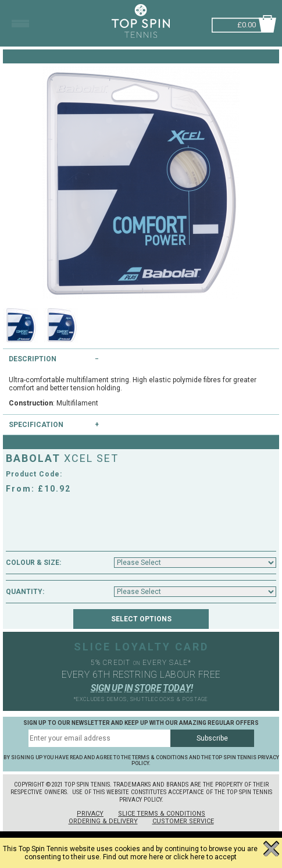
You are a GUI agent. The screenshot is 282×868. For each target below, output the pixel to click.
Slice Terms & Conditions (162, 814)
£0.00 (247, 24)
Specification (36, 425)
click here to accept (205, 857)
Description (33, 359)
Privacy (90, 814)
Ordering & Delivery (103, 821)
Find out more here (133, 857)
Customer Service (183, 821)
